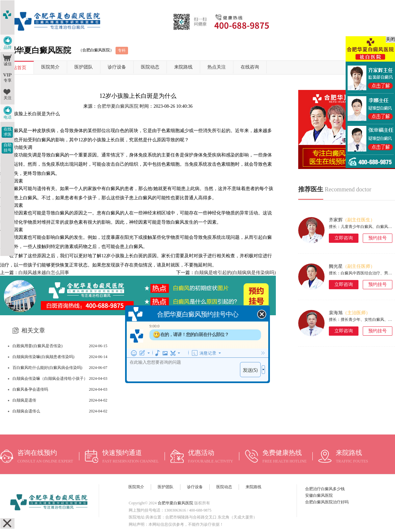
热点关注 (217, 67)
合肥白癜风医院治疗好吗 (327, 502)
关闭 (390, 39)
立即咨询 (344, 238)
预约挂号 (378, 238)
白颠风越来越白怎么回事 (44, 273)
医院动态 (150, 67)
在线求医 (8, 132)
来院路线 (183, 67)
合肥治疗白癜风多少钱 (325, 489)
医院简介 (50, 67)
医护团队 (84, 67)
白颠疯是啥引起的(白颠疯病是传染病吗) (235, 273)
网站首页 (17, 68)
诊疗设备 (117, 67)
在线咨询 (250, 67)
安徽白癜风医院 (319, 495)
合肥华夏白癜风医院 (118, 106)
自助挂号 (8, 148)
